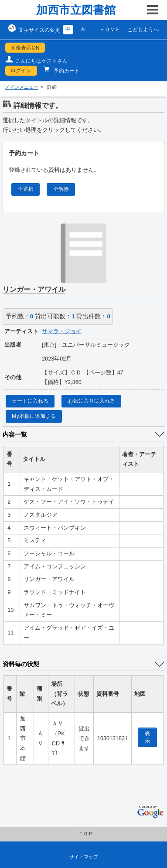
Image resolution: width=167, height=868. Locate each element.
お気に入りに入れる (92, 401)
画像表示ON (25, 48)
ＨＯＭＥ (110, 30)
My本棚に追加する (34, 416)
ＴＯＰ (86, 834)
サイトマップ (84, 857)
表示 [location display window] (147, 737)
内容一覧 (15, 434)
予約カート (66, 71)
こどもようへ (143, 30)
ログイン (21, 70)
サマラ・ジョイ (62, 331)
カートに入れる (30, 401)
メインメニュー (22, 87)
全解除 (61, 189)
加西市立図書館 (76, 10)
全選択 (26, 189)
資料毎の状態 (21, 664)
